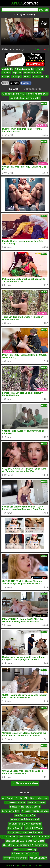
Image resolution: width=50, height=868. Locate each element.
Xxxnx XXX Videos (10, 811)
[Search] (19, 10)
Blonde (27, 77)
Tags (17, 865)
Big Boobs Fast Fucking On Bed (25, 98)
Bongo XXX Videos (35, 841)
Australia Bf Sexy (9, 837)
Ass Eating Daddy (38, 858)
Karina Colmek (15, 828)
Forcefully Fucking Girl (37, 94)
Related (14, 89)
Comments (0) (32, 89)
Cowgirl (6, 77)
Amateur (6, 73)
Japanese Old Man (15, 841)
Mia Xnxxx (25, 837)
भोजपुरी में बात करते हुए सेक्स (15, 858)
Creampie (16, 77)
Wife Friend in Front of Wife (15, 798)
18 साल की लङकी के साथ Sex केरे (25, 820)
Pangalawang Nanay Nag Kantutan (25, 832)
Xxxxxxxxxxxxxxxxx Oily (25, 849)
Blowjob (40, 69)
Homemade (29, 73)
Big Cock (17, 73)
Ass (39, 73)
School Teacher (11, 845)
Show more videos (25, 783)
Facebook (26, 83)
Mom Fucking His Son (25, 815)
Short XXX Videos (36, 803)
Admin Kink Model (24, 69)
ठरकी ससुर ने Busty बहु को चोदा (34, 845)
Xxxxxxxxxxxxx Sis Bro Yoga (35, 811)
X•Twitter (15, 83)
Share (5, 83)
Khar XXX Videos (40, 837)
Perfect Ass (38, 77)
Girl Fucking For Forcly (13, 94)
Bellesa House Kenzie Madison (25, 807)
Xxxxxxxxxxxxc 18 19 (15, 803)
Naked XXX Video (33, 828)
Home (9, 865)
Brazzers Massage (39, 798)
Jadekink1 (7, 69)
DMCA (24, 865)
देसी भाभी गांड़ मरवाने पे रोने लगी (25, 854)
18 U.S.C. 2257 (36, 865)
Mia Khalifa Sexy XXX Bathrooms (25, 824)
